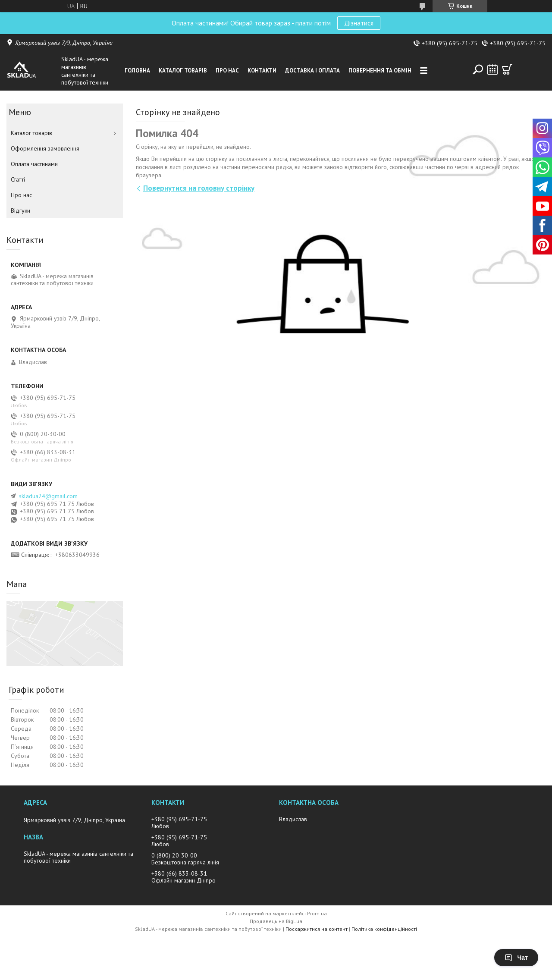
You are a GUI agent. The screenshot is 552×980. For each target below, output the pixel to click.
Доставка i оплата (312, 71)
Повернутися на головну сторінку (199, 188)
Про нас (227, 71)
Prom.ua (317, 913)
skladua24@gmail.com (48, 496)
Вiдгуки (20, 210)
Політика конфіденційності (384, 929)
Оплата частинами (34, 164)
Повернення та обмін (380, 71)
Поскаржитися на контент (317, 929)
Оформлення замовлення (45, 148)
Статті (18, 179)
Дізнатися (359, 23)
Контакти (262, 71)
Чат (516, 958)
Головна (137, 71)
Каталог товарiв (183, 71)
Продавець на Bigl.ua (276, 921)
